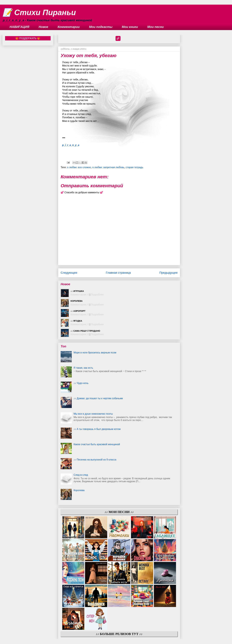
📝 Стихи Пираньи (39, 12)
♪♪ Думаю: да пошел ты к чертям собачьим (98, 398)
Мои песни (156, 27)
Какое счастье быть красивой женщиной (97, 444)
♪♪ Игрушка (77, 291)
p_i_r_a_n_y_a (71, 145)
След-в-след (81, 475)
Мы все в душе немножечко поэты (93, 414)
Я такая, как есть (83, 368)
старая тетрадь (134, 167)
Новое (43, 27)
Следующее (69, 273)
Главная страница (118, 273)
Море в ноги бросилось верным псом (95, 353)
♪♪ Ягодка (76, 321)
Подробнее (97, 295)
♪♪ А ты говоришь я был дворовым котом (97, 429)
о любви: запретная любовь (108, 167)
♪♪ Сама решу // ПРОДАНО (85, 331)
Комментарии (69, 27)
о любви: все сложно (79, 167)
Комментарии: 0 (80, 295)
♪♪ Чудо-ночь (81, 383)
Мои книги (130, 27)
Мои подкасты (101, 27)
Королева (77, 301)
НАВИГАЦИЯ (19, 27)
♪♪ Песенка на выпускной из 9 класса (95, 460)
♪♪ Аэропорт (78, 311)
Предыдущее (169, 273)
